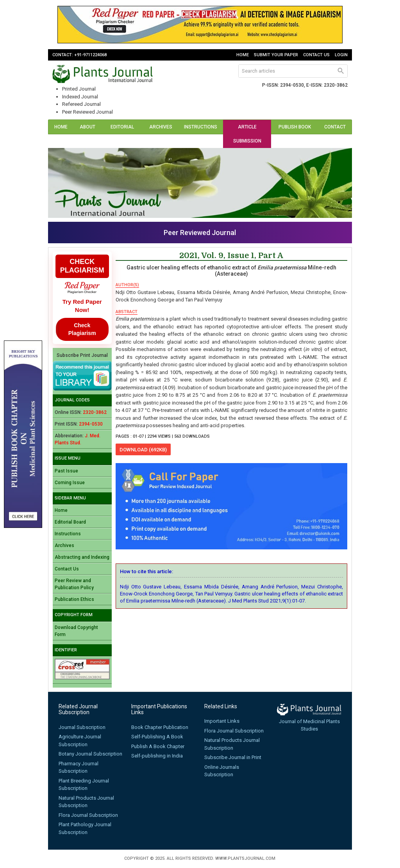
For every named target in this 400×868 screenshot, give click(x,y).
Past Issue (66, 471)
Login (341, 55)
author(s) (127, 285)
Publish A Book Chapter (158, 746)
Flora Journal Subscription (88, 815)
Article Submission (247, 134)
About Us (87, 134)
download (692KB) (143, 450)
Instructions (201, 127)
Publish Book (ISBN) (295, 134)
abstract (127, 312)
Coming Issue (70, 483)
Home (243, 55)
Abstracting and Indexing (82, 557)
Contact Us (316, 55)
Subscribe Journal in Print (233, 757)
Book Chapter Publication (160, 727)
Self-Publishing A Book (157, 737)
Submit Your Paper (276, 55)
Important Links (222, 721)
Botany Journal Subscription (90, 754)
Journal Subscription (82, 727)
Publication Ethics (74, 599)
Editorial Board (122, 134)
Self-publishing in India (157, 756)
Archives (161, 127)
